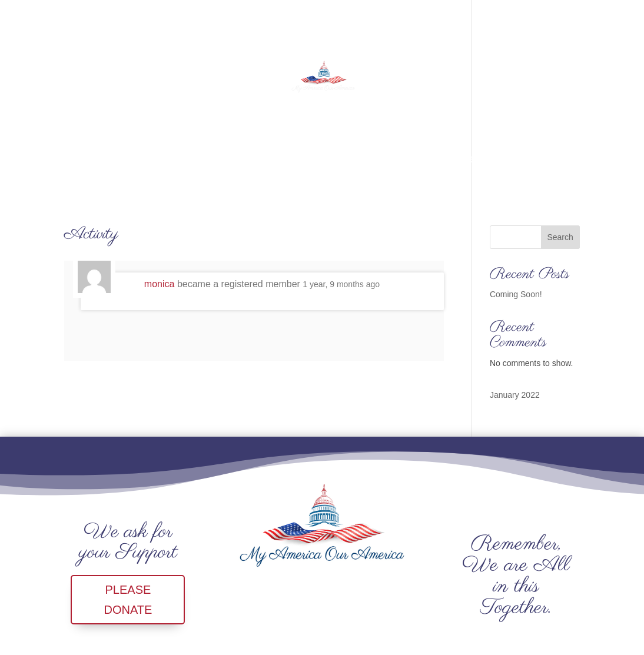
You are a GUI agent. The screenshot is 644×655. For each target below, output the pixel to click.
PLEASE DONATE (128, 600)
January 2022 (515, 395)
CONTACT (187, 160)
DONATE (288, 160)
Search (560, 237)
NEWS (338, 160)
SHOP (240, 160)
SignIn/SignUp (504, 160)
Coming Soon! (516, 294)
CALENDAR (122, 160)
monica (160, 284)
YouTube (388, 160)
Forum (439, 160)
